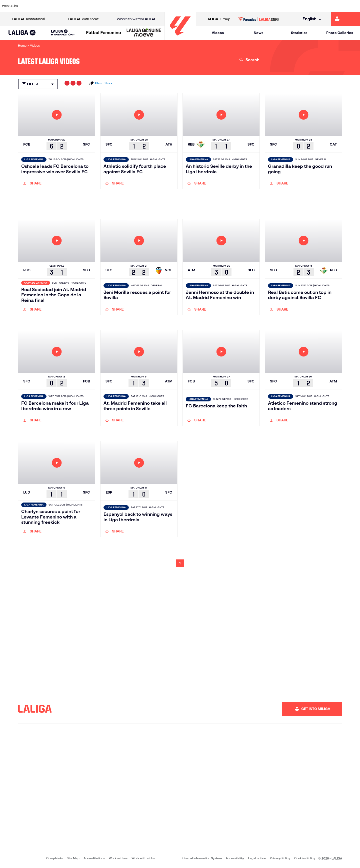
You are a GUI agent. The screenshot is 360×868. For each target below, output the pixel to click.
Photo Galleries (340, 33)
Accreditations (94, 858)
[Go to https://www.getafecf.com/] (133, 6)
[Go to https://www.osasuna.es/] (65, 6)
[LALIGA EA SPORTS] (22, 33)
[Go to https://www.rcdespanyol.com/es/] (218, 6)
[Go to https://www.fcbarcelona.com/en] (116, 6)
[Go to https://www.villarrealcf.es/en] (354, 6)
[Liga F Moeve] (104, 33)
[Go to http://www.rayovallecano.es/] (184, 6)
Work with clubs (143, 858)
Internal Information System (202, 858)
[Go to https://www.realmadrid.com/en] (269, 6)
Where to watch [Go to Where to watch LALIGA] (136, 19)
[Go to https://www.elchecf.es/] (99, 6)
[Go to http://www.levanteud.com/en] (167, 6)
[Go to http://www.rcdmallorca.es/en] (235, 6)
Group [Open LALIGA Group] (218, 19)
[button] (22, 33)
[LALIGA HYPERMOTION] (63, 33)
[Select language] (310, 19)
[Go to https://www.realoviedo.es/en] (286, 6)
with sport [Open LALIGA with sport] (83, 19)
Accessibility (235, 858)
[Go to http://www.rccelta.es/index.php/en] (201, 6)
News (258, 33)
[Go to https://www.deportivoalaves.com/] (82, 6)
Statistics (299, 33)
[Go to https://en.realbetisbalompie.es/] (252, 6)
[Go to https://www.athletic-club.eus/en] (31, 6)
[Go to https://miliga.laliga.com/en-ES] (345, 19)
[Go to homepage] (180, 38)
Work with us (118, 858)
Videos (218, 33)
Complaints (54, 858)
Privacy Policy (280, 858)
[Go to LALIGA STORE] (259, 19)
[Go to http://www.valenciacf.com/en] (337, 6)
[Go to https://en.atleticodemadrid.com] (48, 6)
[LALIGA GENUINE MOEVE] (144, 33)
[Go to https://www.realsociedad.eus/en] (303, 6)
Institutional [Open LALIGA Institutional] (28, 19)
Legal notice (257, 858)
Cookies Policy (305, 858)
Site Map (73, 858)
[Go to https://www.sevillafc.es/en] (320, 6)
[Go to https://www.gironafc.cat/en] (150, 6)
